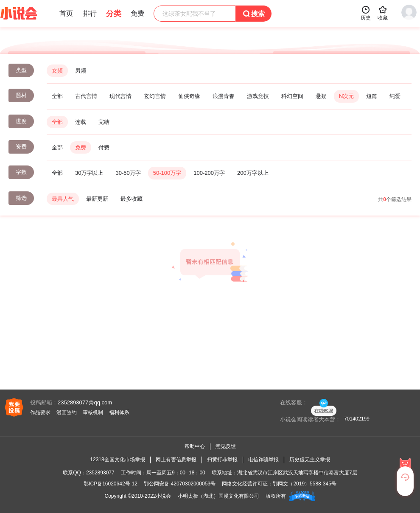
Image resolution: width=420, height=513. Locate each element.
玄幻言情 (155, 96)
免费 (81, 147)
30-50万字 (128, 173)
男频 (81, 71)
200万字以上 (253, 173)
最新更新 (97, 199)
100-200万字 (209, 173)
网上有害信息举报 (176, 460)
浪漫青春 (224, 96)
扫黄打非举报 (222, 460)
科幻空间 (292, 96)
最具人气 (63, 199)
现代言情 (120, 96)
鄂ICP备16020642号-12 (111, 484)
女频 (57, 71)
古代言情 (86, 96)
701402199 (357, 419)
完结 (104, 122)
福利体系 (119, 412)
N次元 (346, 96)
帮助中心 (195, 446)
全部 (57, 96)
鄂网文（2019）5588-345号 (304, 484)
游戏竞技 (258, 96)
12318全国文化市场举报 (117, 460)
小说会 (163, 496)
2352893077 (100, 473)
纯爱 (395, 96)
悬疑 (321, 96)
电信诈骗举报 (263, 460)
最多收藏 (132, 199)
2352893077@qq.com (85, 402)
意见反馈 (226, 446)
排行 (90, 13)
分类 (114, 14)
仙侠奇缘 (189, 96)
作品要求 (40, 412)
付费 (104, 147)
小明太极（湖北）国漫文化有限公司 (218, 496)
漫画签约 (67, 412)
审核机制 (93, 412)
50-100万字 (167, 173)
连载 (81, 122)
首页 (66, 13)
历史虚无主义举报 (310, 460)
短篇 (372, 96)
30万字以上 (89, 173)
